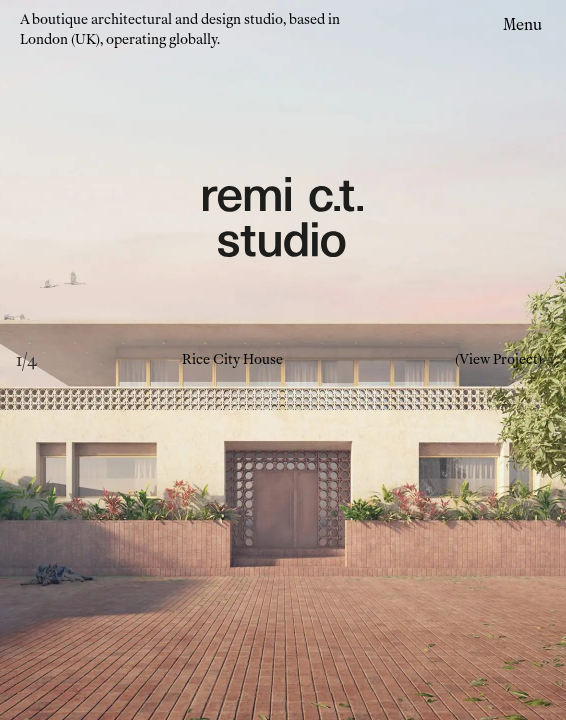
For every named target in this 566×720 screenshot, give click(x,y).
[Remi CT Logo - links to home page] (283, 220)
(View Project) (498, 360)
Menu (522, 24)
